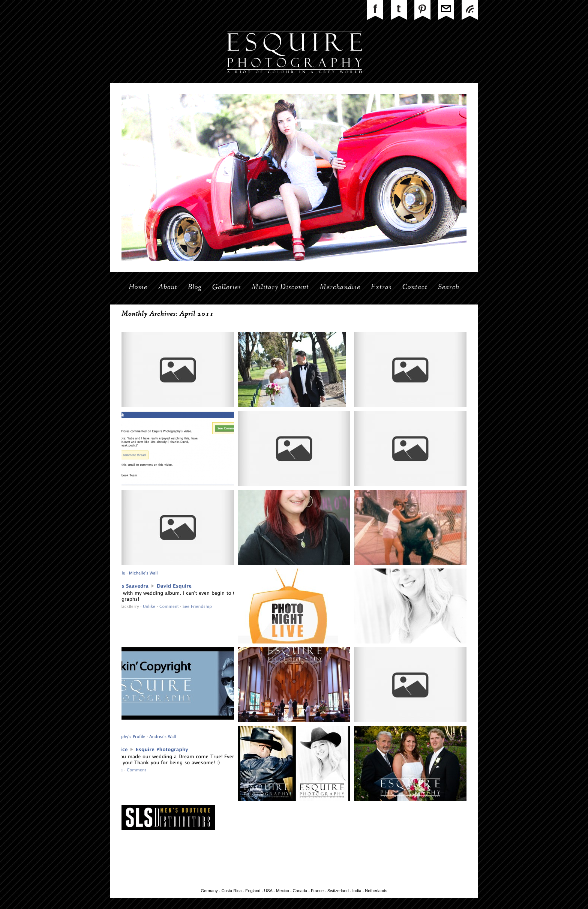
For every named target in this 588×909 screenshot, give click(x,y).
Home (138, 288)
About (168, 288)
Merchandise (340, 288)
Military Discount (280, 288)
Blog (195, 288)
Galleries (227, 288)
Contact (415, 288)
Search (449, 288)
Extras (381, 288)
